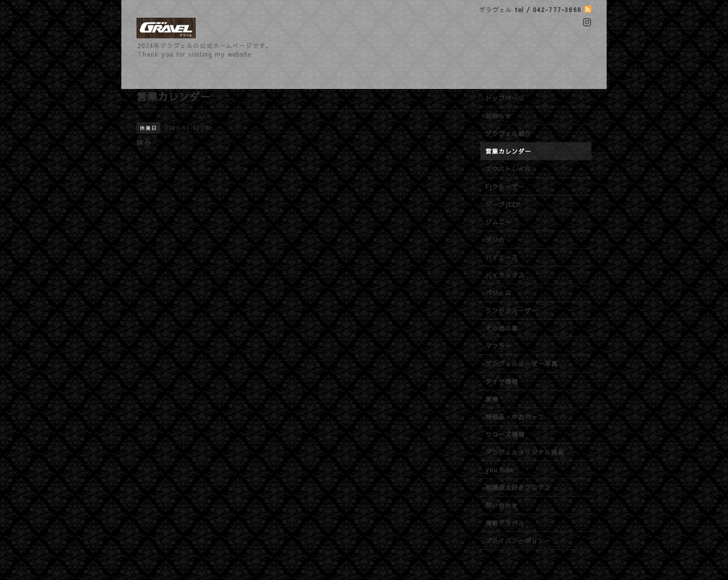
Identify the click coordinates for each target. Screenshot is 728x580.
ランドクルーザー (512, 310)
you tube (499, 470)
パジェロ (498, 293)
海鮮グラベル (505, 523)
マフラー (498, 346)
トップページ (505, 98)
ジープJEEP (503, 204)
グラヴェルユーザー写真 (521, 364)
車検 (492, 399)
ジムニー (498, 222)
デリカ (495, 240)
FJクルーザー (505, 187)
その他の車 (502, 328)
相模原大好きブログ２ (518, 487)
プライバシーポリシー (518, 541)
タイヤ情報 (502, 381)
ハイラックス (505, 275)
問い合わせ (502, 505)
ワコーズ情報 (505, 434)
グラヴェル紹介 (508, 133)
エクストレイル (508, 169)
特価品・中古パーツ (515, 417)
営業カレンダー (508, 151)
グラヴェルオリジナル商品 (525, 452)
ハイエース (502, 257)
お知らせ (498, 116)
